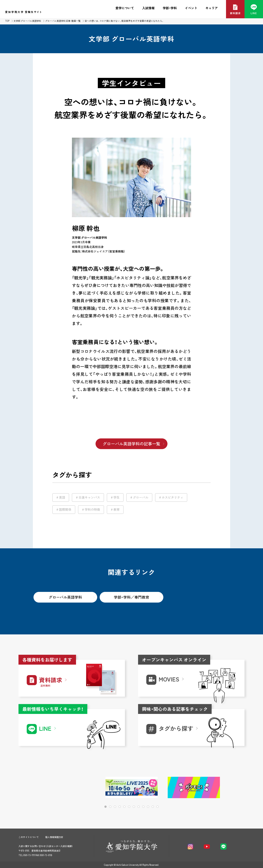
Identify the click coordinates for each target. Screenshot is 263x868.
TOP (7, 21)
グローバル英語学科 (65, 597)
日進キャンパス (89, 497)
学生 (117, 497)
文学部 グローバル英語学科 (27, 21)
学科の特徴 (92, 510)
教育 (117, 510)
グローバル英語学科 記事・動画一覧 (63, 21)
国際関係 (65, 510)
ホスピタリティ (172, 497)
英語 (62, 497)
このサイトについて (29, 837)
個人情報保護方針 (54, 837)
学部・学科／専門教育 (131, 597)
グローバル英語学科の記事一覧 (131, 444)
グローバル (141, 497)
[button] (228, 788)
